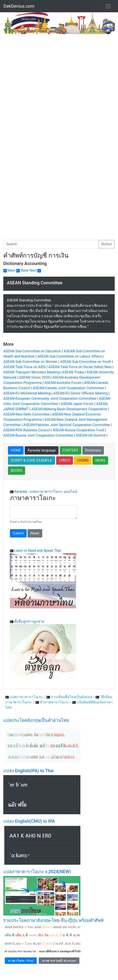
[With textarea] (43, 512)
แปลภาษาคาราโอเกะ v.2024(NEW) (37, 872)
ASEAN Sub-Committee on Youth (86, 362)
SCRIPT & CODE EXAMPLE (31, 460)
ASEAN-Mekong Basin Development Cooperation (69, 409)
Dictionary (93, 450)
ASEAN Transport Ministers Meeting (31, 372)
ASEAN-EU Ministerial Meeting (27, 393)
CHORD (83, 460)
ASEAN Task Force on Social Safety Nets (80, 367)
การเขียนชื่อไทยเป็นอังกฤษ (72, 697)
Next (35, 270)
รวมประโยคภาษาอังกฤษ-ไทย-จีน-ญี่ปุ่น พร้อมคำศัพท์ (53, 920)
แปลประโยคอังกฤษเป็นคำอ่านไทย (36, 720)
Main (9, 270)
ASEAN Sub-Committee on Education (32, 351)
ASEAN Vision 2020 (34, 377)
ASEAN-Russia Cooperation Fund (78, 430)
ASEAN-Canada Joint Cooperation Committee (68, 388)
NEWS (100, 460)
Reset (35, 533)
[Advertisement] (40, 67)
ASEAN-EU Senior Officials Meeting (81, 393)
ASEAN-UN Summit (91, 435)
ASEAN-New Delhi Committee (26, 414)
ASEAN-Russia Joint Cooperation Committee (38, 435)
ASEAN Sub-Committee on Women (30, 362)
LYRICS (65, 460)
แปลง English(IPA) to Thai (29, 771)
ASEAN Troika (73, 372)
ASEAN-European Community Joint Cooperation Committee (50, 399)
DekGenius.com (19, 6)
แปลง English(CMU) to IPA (29, 821)
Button (107, 244)
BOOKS (17, 470)
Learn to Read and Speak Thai (38, 551)
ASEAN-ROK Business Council (27, 430)
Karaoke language (42, 450)
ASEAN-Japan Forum (77, 404)
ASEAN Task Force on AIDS (25, 367)
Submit (18, 533)
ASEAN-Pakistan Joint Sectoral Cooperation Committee (67, 425)
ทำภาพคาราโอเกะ (54, 702)
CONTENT (70, 450)
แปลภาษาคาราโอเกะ (26, 697)
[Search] (51, 244)
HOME (16, 450)
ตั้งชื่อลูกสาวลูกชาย (29, 621)
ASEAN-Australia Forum (63, 383)
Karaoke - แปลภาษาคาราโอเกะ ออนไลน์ (46, 492)
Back (22, 270)
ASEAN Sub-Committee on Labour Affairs (70, 356)
